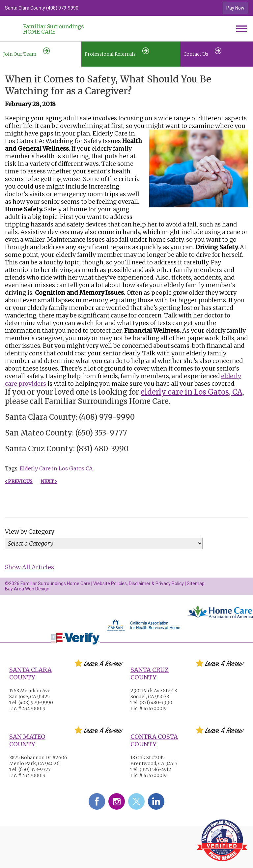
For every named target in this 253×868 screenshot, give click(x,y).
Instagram (117, 801)
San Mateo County (27, 740)
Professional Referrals (117, 52)
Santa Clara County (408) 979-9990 (42, 8)
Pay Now (235, 8)
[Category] (104, 543)
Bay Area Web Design (27, 589)
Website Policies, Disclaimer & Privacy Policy (139, 584)
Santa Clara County (30, 673)
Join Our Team (27, 52)
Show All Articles (29, 567)
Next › (49, 481)
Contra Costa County (154, 740)
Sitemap (196, 584)
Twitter (136, 801)
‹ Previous (19, 481)
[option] (96, 8)
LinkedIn (156, 801)
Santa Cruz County (150, 673)
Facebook (97, 801)
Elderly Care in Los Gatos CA (56, 468)
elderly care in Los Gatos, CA (192, 392)
